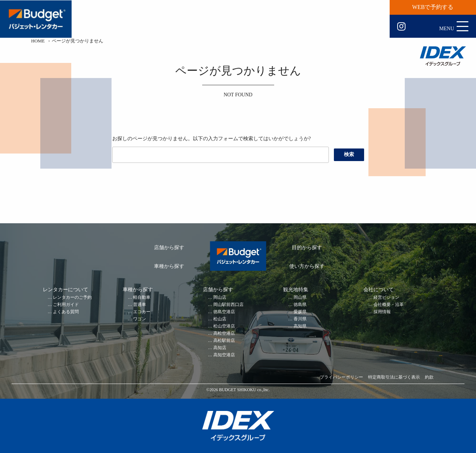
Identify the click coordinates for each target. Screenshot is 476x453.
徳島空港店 (224, 312)
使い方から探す (307, 266)
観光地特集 (296, 290)
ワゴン (140, 319)
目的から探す (307, 248)
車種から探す (169, 266)
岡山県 (300, 298)
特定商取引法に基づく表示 (394, 377)
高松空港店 (224, 333)
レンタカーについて (65, 290)
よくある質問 (66, 312)
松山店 (220, 319)
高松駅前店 (224, 341)
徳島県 (300, 305)
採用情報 (382, 312)
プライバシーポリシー (341, 377)
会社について (378, 290)
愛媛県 (300, 312)
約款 (429, 377)
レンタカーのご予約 (72, 298)
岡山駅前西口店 (228, 305)
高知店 (220, 348)
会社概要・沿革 (389, 305)
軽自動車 (142, 298)
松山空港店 (224, 326)
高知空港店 (224, 355)
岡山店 (220, 298)
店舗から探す (169, 248)
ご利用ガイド (66, 305)
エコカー (142, 312)
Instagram (401, 27)
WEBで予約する (433, 7)
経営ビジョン (386, 298)
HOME (38, 41)
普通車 (140, 305)
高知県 (300, 326)
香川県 (300, 319)
